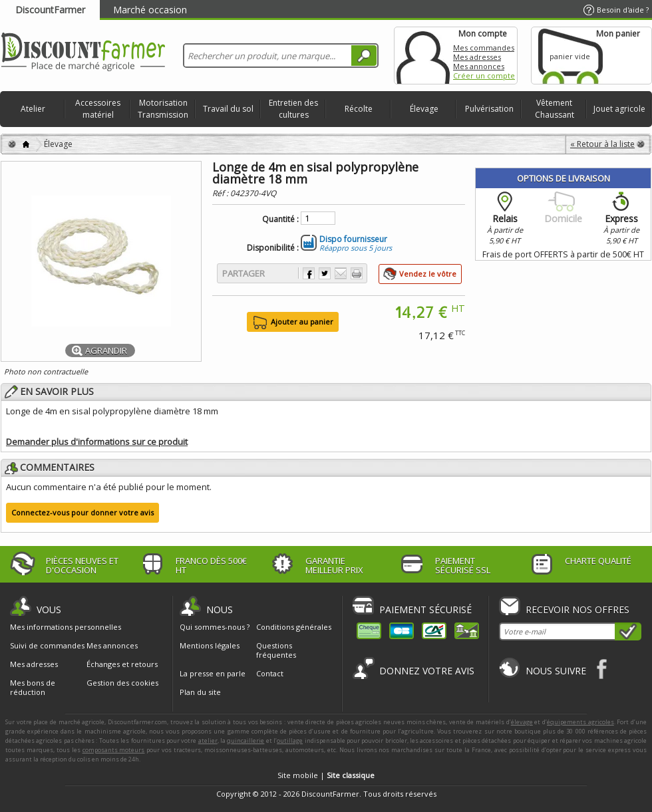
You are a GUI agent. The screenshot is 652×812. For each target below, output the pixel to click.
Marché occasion (150, 10)
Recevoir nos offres (577, 609)
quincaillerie (245, 741)
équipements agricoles (580, 722)
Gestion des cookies (122, 683)
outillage (290, 741)
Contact (270, 673)
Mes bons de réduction (33, 688)
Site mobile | (326, 775)
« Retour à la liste (602, 144)
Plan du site (200, 692)
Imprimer (357, 273)
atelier (208, 741)
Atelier (33, 109)
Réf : (221, 193)
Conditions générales (294, 627)
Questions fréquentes (276, 650)
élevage (522, 722)
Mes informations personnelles (66, 627)
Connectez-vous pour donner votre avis (82, 512)
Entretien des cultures (293, 109)
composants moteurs (114, 750)
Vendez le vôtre (428, 274)
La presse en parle (213, 673)
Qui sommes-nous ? (215, 627)
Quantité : (280, 219)
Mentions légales (210, 645)
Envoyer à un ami (341, 273)
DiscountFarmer (50, 10)
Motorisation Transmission (163, 109)
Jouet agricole (619, 109)
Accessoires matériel (98, 109)
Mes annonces (479, 66)
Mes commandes (484, 48)
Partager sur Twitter (325, 273)
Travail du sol (228, 109)
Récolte (359, 109)
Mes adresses (477, 57)
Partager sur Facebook (309, 273)
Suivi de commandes (47, 646)
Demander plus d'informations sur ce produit (97, 442)
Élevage (424, 109)
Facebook (602, 669)
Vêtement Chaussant (555, 109)
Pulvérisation (489, 109)
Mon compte (423, 56)
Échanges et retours (122, 664)
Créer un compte (484, 75)
